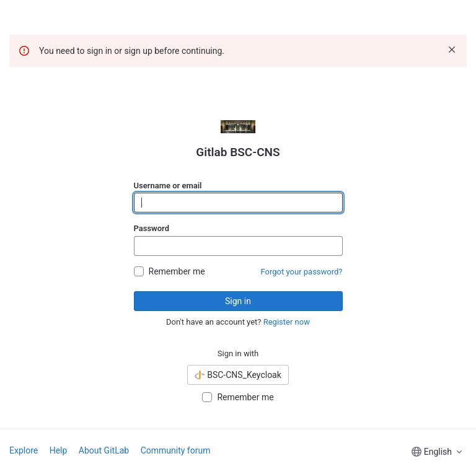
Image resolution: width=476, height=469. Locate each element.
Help (59, 450)
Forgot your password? (302, 272)
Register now (287, 322)
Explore (24, 450)
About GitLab (104, 450)
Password (152, 228)
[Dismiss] (452, 50)
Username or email (168, 186)
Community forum (176, 450)
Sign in (238, 301)
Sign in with (238, 353)
